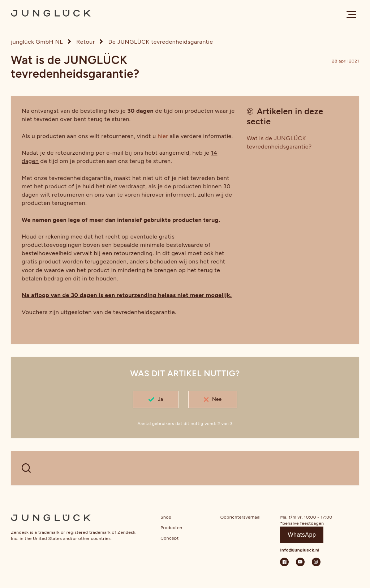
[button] (351, 14)
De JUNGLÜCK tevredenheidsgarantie (161, 42)
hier (163, 136)
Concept (169, 538)
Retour (85, 42)
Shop (166, 517)
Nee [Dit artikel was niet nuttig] (217, 399)
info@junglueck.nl (300, 550)
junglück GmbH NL (37, 42)
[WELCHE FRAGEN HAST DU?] (185, 468)
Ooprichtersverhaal (240, 517)
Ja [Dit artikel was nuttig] (161, 399)
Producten (171, 528)
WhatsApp (302, 535)
